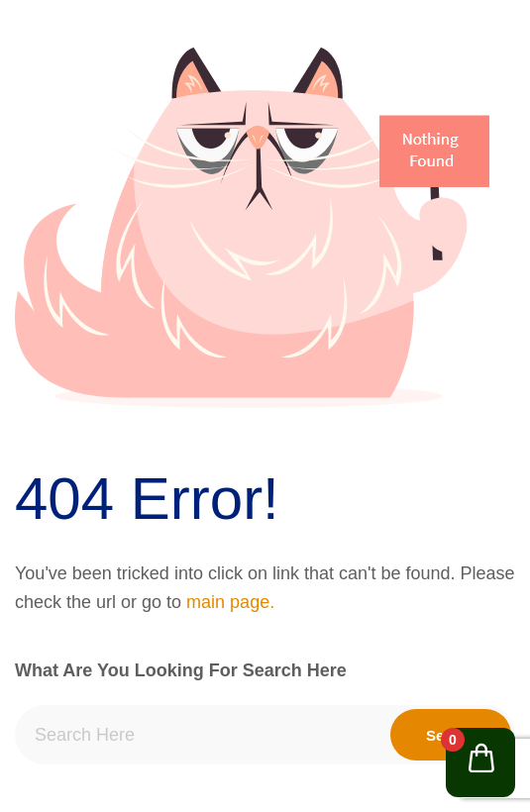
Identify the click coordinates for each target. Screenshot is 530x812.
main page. (230, 602)
